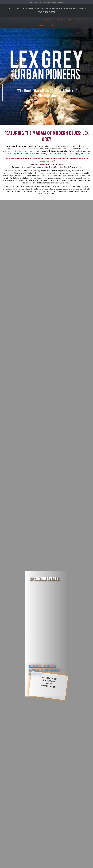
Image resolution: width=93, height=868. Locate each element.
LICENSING (40, 25)
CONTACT (53, 25)
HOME (12, 20)
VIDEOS (48, 20)
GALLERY (60, 20)
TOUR (21, 20)
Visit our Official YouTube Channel (47, 165)
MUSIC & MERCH (34, 20)
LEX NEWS (79, 20)
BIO (69, 20)
